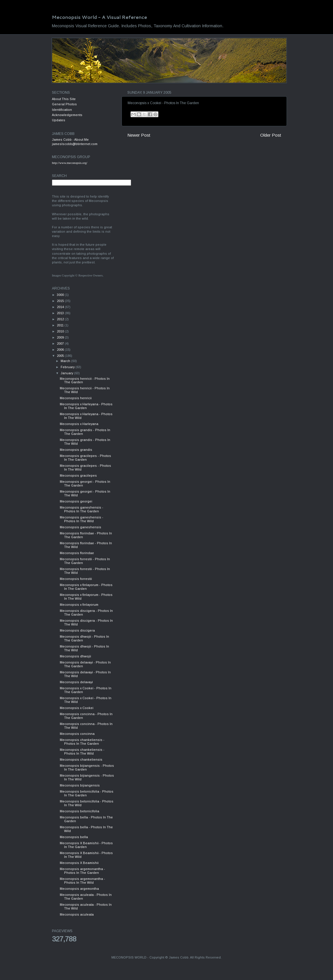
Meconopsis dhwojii (75, 656)
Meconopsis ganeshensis (80, 527)
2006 (61, 350)
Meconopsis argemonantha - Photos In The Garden (82, 871)
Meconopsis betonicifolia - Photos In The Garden (87, 793)
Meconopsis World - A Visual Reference (99, 17)
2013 (61, 313)
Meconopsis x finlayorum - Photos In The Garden (86, 587)
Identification (62, 110)
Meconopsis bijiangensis (80, 785)
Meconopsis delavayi (76, 682)
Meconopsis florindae (77, 553)
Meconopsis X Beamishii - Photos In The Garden (86, 845)
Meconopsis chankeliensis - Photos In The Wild (82, 752)
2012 (61, 319)
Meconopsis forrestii (76, 579)
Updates (59, 120)
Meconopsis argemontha (79, 889)
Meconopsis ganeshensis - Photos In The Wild (82, 519)
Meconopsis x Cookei (77, 708)
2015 (61, 301)
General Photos (64, 104)
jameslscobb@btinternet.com (75, 144)
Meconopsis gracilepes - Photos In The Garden (85, 458)
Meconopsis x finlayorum (79, 605)
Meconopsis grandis (76, 450)
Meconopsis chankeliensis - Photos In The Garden (82, 742)
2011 (61, 325)
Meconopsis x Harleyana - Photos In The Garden (86, 406)
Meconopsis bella (74, 837)
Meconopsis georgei (76, 501)
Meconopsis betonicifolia (79, 811)
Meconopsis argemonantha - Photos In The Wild (82, 881)
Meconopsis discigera (77, 630)
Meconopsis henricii (76, 398)
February (68, 367)
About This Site (64, 99)
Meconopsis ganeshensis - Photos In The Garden (82, 509)
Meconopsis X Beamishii (79, 863)
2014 (61, 307)
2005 (61, 356)
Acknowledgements (67, 115)
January (67, 373)
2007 (61, 343)
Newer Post (139, 135)
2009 (61, 337)
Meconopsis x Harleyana (79, 424)
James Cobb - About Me (70, 140)
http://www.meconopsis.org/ (70, 163)
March (66, 361)
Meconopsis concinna (77, 734)
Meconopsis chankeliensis (81, 760)
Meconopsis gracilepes (78, 475)
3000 (61, 295)
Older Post (271, 135)
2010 (61, 331)
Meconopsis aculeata (77, 914)
